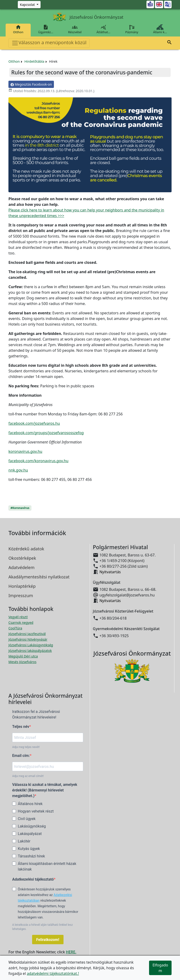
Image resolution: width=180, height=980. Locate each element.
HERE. (71, 952)
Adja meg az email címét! (28, 776)
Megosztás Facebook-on (31, 84)
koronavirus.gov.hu (25, 451)
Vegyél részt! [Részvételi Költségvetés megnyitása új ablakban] (18, 617)
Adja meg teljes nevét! (26, 747)
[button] (169, 43)
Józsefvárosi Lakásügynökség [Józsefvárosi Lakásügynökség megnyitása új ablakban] (31, 645)
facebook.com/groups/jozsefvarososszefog (46, 433)
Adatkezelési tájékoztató (33, 879)
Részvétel (75, 29)
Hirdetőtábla (34, 61)
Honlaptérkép (22, 586)
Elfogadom (160, 968)
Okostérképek (22, 558)
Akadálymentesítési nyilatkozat (39, 577)
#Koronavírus (20, 508)
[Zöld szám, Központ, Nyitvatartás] (29, 5)
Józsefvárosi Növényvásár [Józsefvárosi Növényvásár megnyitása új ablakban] (28, 639)
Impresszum (21, 595)
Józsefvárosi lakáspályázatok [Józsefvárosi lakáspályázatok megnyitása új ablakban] (30, 651)
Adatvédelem (21, 567)
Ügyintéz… (46, 29)
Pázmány (132, 29)
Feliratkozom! (48, 940)
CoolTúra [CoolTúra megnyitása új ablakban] (15, 628)
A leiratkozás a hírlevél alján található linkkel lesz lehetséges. (42, 927)
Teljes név (21, 727)
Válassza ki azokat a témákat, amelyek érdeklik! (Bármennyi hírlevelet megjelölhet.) (45, 790)
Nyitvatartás (110, 572)
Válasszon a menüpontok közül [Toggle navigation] (49, 43)
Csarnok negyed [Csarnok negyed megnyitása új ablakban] (21, 622)
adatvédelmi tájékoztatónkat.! (53, 973)
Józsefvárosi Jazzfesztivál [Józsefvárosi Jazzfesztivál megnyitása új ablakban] (27, 634)
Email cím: (21, 756)
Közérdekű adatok (26, 549)
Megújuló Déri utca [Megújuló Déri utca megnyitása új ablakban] (23, 656)
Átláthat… (103, 29)
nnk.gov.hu (18, 470)
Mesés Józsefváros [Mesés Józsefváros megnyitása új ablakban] (22, 662)
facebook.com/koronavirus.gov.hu (38, 461)
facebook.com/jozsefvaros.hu (34, 423)
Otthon (18, 29)
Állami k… (160, 29)
